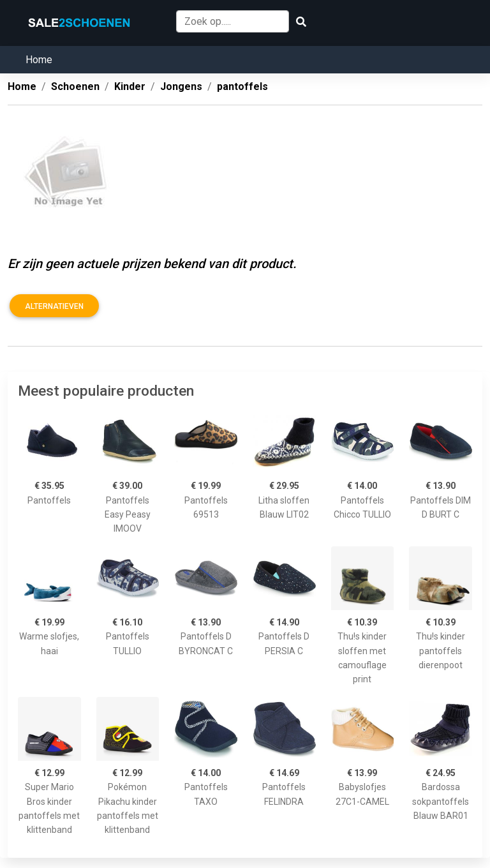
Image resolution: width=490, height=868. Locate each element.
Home (39, 60)
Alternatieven (54, 306)
